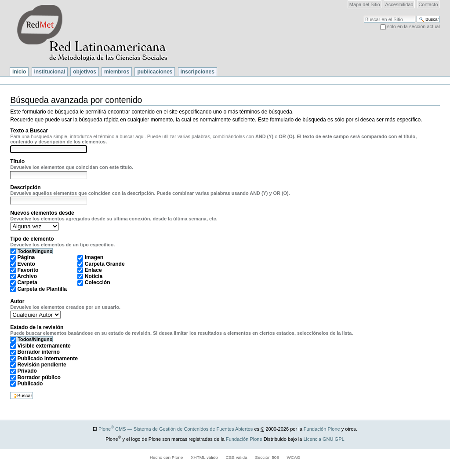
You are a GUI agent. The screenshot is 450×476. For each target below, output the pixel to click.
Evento (26, 264)
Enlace (93, 270)
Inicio (19, 72)
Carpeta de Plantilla (42, 289)
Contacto (428, 4)
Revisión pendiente (42, 365)
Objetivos (85, 72)
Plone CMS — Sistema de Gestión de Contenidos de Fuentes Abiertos (176, 429)
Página (26, 257)
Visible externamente (44, 346)
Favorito (28, 270)
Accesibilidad (399, 4)
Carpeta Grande (105, 264)
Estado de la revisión (37, 327)
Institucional (50, 72)
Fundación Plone (322, 429)
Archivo (27, 276)
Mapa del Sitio (365, 4)
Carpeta (27, 282)
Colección (98, 282)
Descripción (25, 187)
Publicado (30, 384)
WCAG (293, 457)
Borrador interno (39, 352)
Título (17, 161)
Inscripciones (198, 72)
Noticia (94, 276)
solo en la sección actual (414, 26)
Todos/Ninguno (35, 251)
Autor (17, 301)
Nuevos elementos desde (42, 213)
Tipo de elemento (32, 239)
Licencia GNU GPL (324, 439)
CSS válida (236, 457)
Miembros (117, 72)
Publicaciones (155, 72)
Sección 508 (267, 457)
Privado (27, 371)
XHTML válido (204, 457)
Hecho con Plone (167, 457)
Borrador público (39, 377)
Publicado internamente (48, 359)
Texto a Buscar (29, 131)
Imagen (94, 257)
